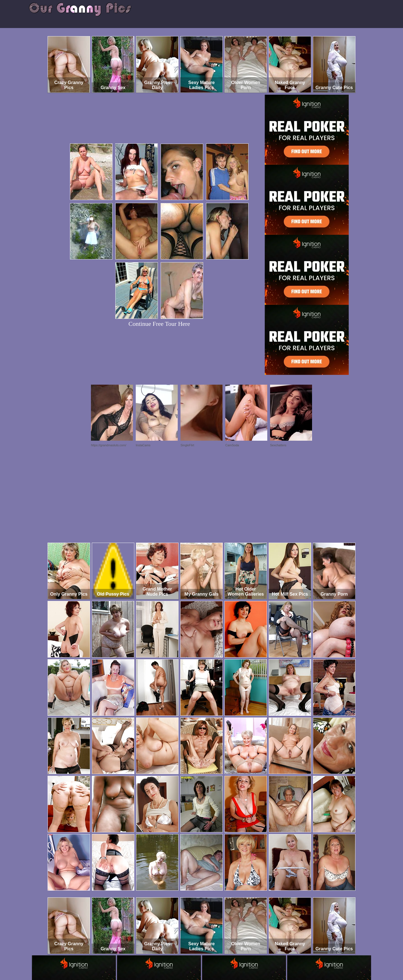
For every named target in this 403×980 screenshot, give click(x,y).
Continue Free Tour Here (159, 324)
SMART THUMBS (211, 957)
